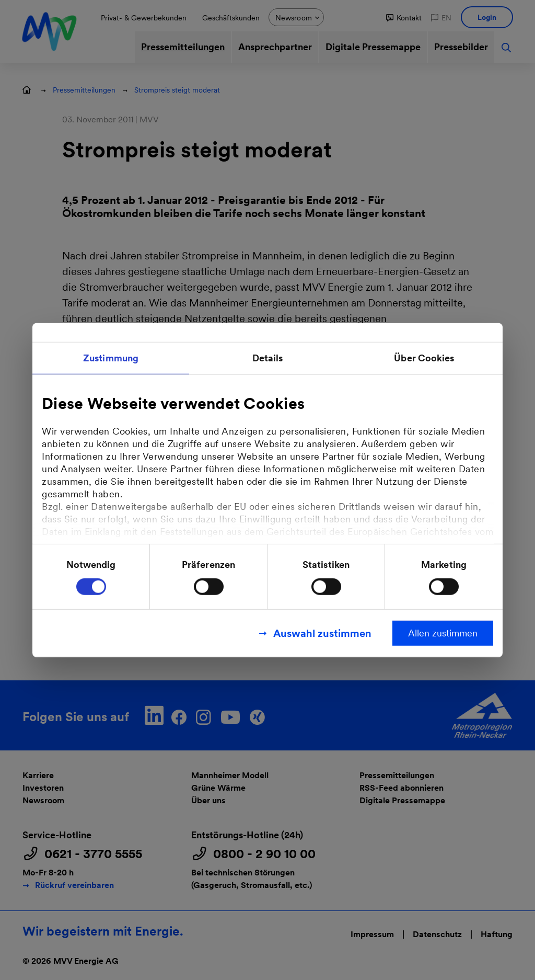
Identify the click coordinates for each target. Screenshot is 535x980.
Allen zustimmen (443, 633)
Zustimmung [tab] (111, 358)
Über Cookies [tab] (424, 358)
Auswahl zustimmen (322, 633)
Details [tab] (268, 358)
